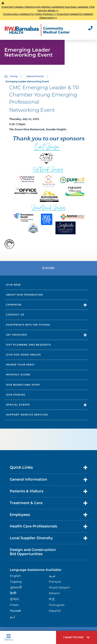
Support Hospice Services (27, 415)
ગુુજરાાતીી (16, 587)
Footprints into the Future (28, 325)
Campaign (14, 305)
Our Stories (16, 395)
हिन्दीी (13, 593)
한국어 (14, 599)
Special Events (35, 76)
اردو (12, 617)
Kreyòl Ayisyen (59, 587)
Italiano (54, 593)
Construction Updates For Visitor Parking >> (30, 14)
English (15, 576)
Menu (9, 638)
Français (55, 582)
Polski (14, 605)
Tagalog (16, 582)
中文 (52, 599)
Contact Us (15, 315)
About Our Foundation (24, 295)
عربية (52, 576)
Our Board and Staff (23, 385)
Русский (15, 611)
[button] (77, 637)
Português (57, 605)
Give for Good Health (23, 355)
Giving (14, 76)
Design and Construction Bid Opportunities (33, 552)
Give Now (13, 285)
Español (55, 611)
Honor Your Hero (20, 365)
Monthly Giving (18, 375)
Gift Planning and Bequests (28, 345)
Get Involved (16, 335)
